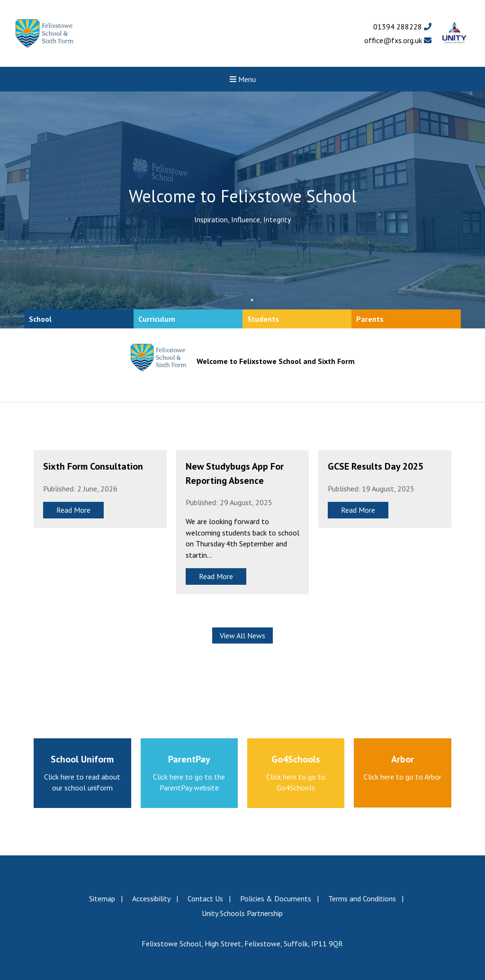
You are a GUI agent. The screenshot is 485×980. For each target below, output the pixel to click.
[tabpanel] (242, 210)
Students (263, 319)
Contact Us (205, 898)
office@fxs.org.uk (398, 40)
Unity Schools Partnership (242, 913)
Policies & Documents (276, 898)
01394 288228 (402, 27)
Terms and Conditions (362, 898)
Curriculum (157, 319)
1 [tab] (252, 300)
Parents (370, 319)
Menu (243, 79)
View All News (242, 635)
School (40, 319)
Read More (73, 510)
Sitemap (102, 898)
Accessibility (151, 898)
